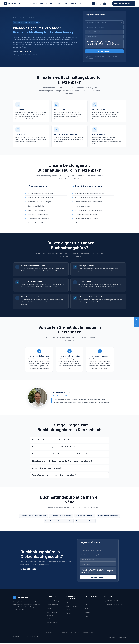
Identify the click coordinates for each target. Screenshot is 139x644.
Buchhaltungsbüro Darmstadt (108, 518)
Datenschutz (122, 639)
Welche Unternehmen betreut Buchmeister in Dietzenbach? (69, 477)
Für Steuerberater (53, 620)
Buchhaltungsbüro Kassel (85, 518)
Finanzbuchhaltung (38, 188)
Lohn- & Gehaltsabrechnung (89, 188)
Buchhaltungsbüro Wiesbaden (61, 518)
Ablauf (52, 3)
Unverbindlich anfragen (124, 4)
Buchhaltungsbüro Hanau (85, 523)
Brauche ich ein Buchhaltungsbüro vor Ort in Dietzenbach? (69, 449)
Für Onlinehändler (52, 624)
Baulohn (49, 610)
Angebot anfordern (104, 52)
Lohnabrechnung (52, 606)
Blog (65, 3)
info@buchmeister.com (114, 606)
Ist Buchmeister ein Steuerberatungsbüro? (69, 470)
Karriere (73, 3)
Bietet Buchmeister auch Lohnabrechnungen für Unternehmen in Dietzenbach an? (69, 463)
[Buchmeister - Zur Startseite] (12, 3)
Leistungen (32, 3)
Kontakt (81, 3)
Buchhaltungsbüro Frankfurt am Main (33, 518)
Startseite (16, 18)
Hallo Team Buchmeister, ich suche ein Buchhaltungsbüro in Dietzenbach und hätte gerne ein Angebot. (98, 573)
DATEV (68, 604)
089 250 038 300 (25, 52)
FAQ (59, 3)
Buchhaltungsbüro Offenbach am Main (59, 523)
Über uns (43, 3)
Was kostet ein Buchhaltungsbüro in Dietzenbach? (69, 442)
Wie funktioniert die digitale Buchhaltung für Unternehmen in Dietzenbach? (69, 456)
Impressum (112, 639)
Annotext (69, 614)
